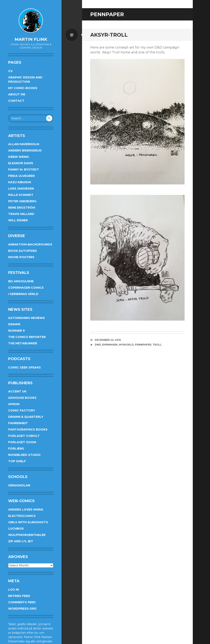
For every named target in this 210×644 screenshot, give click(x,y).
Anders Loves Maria (26, 510)
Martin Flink (31, 39)
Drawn (14, 324)
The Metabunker (23, 343)
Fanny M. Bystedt (24, 169)
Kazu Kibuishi (20, 182)
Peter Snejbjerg (22, 201)
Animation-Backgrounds (30, 244)
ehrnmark (110, 345)
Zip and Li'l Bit (21, 541)
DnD (98, 345)
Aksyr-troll (109, 35)
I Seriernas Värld (23, 294)
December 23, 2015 (108, 340)
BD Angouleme (21, 281)
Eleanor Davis (21, 163)
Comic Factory (22, 410)
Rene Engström (22, 208)
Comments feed (22, 602)
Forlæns (16, 449)
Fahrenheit (18, 423)
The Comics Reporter (27, 337)
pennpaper (143, 345)
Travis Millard (21, 214)
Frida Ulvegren (21, 176)
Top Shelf (17, 461)
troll (157, 345)
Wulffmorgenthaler (27, 535)
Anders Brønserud (25, 150)
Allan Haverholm (24, 144)
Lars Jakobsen (21, 189)
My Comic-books (23, 88)
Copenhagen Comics (26, 288)
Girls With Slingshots (28, 522)
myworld (126, 345)
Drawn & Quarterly (26, 417)
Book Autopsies (23, 251)
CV (10, 71)
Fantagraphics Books (28, 429)
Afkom (14, 404)
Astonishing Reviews (27, 318)
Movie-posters (21, 257)
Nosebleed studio (24, 455)
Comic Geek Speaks (25, 367)
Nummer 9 (17, 331)
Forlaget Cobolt (24, 436)
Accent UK (17, 391)
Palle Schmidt (21, 195)
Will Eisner (18, 220)
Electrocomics (22, 516)
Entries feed (19, 596)
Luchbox (16, 529)
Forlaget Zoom (22, 442)
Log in (14, 590)
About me (17, 94)
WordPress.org (22, 609)
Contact (16, 101)
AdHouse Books (22, 398)
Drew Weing (19, 157)
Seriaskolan (19, 485)
